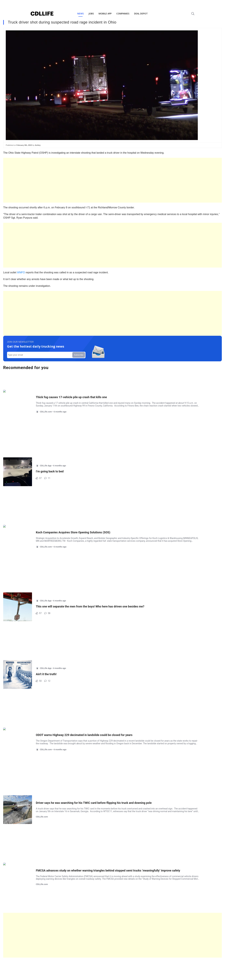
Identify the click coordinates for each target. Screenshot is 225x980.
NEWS (80, 14)
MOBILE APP (105, 14)
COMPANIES (123, 14)
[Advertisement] (99, 180)
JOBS (91, 14)
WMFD (21, 272)
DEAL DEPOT (141, 14)
